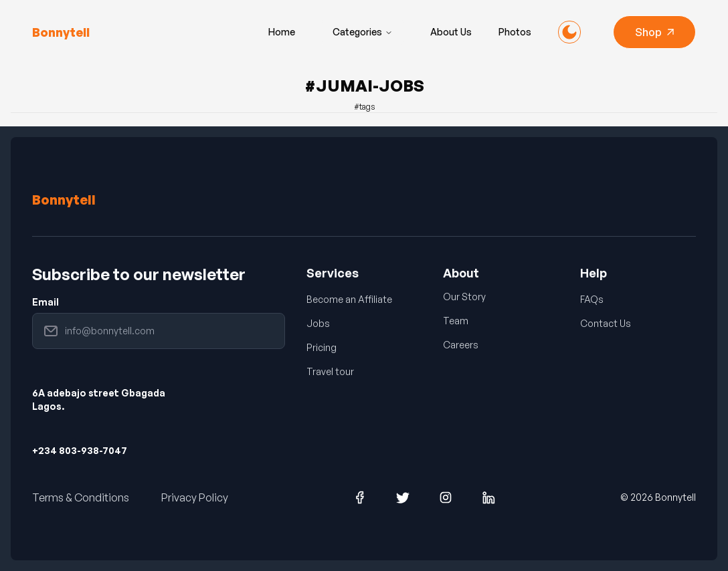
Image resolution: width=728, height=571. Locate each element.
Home (282, 32)
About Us (451, 32)
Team (456, 321)
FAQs (592, 299)
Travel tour (330, 371)
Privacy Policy (195, 497)
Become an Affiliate (349, 299)
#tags (364, 107)
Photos (515, 32)
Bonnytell (64, 200)
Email (45, 302)
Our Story (464, 297)
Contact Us (606, 323)
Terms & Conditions (81, 497)
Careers (461, 345)
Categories (363, 32)
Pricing (322, 347)
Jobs (318, 323)
